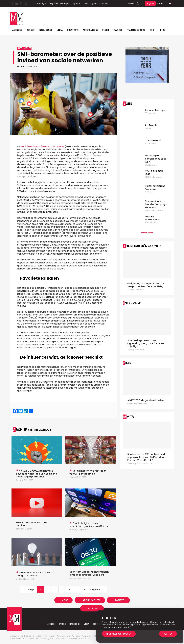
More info (147, 233)
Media (60, 30)
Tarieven (120, 600)
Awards (118, 30)
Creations (73, 30)
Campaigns (41, 4)
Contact (94, 608)
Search (131, 4)
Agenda (77, 4)
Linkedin (17, 4)
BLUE (163, 30)
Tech (153, 30)
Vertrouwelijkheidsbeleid (21, 636)
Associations (90, 30)
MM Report (65, 4)
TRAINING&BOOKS (136, 30)
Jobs (85, 4)
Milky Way (53, 4)
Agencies (17, 30)
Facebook (12, 4)
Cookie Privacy (39, 636)
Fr (170, 4)
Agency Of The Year (99, 4)
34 (84, 590)
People (106, 30)
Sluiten (168, 634)
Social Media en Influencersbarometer (43, 146)
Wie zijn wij (77, 636)
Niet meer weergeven (119, 634)
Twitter (21, 4)
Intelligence (45, 30)
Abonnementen (92, 600)
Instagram (26, 4)
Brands (30, 30)
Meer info (127, 627)
